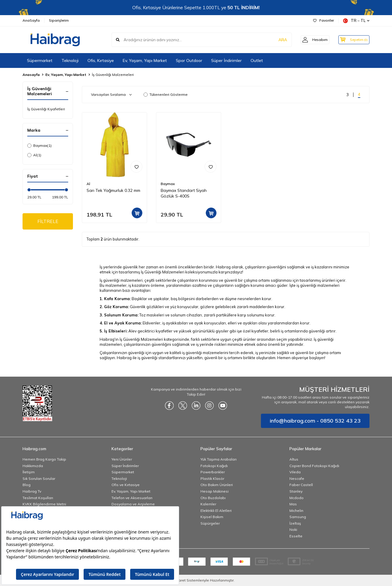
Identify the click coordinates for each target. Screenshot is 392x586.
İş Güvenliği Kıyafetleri (46, 109)
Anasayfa (31, 75)
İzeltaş (295, 523)
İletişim (29, 472)
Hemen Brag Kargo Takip (44, 459)
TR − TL (356, 21)
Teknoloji (70, 60)
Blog (27, 485)
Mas (293, 504)
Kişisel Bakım (212, 517)
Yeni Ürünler (122, 459)
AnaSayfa (31, 20)
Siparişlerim (59, 20)
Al (34, 155)
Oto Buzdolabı (213, 498)
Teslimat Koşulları (38, 498)
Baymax (39, 146)
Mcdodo (297, 498)
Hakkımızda (33, 466)
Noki (293, 530)
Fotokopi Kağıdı (214, 466)
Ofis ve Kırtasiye (126, 485)
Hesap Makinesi (215, 491)
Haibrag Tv (32, 491)
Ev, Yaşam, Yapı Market (145, 60)
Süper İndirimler (226, 60)
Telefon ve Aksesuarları (132, 498)
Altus (294, 459)
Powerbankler (213, 472)
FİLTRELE (48, 222)
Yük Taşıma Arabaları (219, 459)
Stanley (296, 491)
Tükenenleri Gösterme (166, 94)
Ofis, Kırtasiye (101, 60)
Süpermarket (40, 60)
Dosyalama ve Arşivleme (133, 504)
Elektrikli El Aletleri (216, 511)
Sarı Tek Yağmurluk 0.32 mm (113, 190)
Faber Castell (301, 485)
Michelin (296, 511)
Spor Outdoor (189, 60)
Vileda (295, 472)
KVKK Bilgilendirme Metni (44, 504)
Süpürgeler (210, 523)
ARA (277, 40)
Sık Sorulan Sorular (39, 478)
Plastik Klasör (212, 478)
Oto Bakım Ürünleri (217, 485)
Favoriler (324, 20)
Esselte (296, 536)
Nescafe (297, 478)
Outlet (257, 60)
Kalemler (208, 504)
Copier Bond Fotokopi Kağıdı (314, 466)
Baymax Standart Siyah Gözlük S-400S (184, 193)
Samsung (298, 517)
